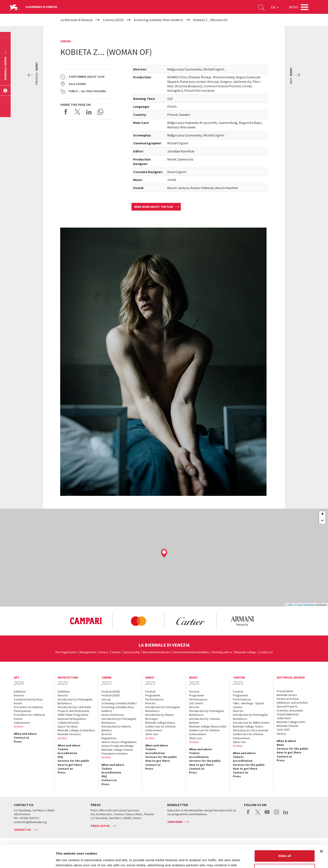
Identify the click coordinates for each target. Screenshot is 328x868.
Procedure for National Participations (28, 709)
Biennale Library (287, 695)
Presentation (285, 691)
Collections (284, 718)
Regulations (109, 738)
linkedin (286, 814)
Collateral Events (68, 723)
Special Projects (287, 706)
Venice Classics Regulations (119, 742)
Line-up (106, 699)
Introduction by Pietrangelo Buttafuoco (75, 701)
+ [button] (322, 514)
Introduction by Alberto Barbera (116, 728)
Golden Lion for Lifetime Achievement (160, 728)
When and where (25, 734)
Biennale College (246, 652)
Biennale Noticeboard (157, 652)
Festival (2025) (111, 695)
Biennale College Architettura (76, 730)
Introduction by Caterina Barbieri (204, 721)
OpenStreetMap (306, 605)
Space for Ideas (68, 726)
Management (88, 652)
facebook (248, 814)
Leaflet (290, 605)
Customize (285, 847)
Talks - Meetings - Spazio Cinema (249, 705)
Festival (150, 692)
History (104, 652)
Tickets (63, 749)
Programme (153, 695)
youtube (267, 814)
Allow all (285, 833)
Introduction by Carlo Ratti (74, 707)
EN (275, 7)
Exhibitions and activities (292, 703)
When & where (287, 741)
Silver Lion (152, 734)
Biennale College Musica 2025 (208, 726)
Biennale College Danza (160, 723)
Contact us (266, 652)
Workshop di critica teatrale (251, 730)
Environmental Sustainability (191, 652)
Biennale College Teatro (248, 726)
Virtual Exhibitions (288, 714)
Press (18, 742)
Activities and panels (290, 710)
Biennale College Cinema (117, 750)
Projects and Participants (74, 711)
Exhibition (20, 692)
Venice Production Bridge (118, 746)
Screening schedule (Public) (119, 703)
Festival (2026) (111, 692)
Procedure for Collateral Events (29, 717)
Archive (19, 726)
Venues (116, 652)
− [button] (322, 521)
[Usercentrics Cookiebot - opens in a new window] (28, 860)
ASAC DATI (283, 730)
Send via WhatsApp (100, 112)
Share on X (77, 112)
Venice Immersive (113, 715)
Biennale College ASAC (291, 722)
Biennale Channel (287, 726)
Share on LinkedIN (89, 112)
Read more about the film (154, 207)
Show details (66, 860)
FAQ (60, 757)
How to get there (70, 765)
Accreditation (67, 753)
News (280, 745)
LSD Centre (196, 703)
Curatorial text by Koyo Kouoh (28, 701)
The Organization (66, 652)
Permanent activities (115, 753)
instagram (276, 814)
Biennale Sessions (69, 734)
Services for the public (73, 761)
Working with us (222, 652)
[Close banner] (321, 829)
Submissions (22, 723)
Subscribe (175, 822)
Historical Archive (288, 699)
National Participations (72, 719)
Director (19, 695)
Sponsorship (132, 652)
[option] (86, 621)
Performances (154, 699)
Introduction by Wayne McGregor (160, 717)
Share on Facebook (66, 112)
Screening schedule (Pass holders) (118, 709)
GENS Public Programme (73, 715)
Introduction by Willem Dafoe (251, 723)
